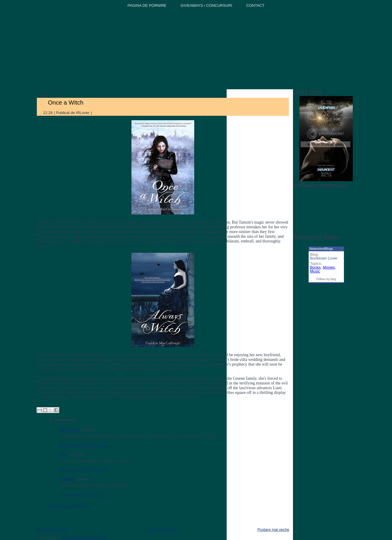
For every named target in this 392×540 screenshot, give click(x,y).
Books (315, 267)
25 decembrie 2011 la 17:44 (84, 470)
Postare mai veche (274, 530)
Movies (329, 267)
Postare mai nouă (52, 530)
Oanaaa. (68, 479)
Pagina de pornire (162, 530)
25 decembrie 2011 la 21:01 (84, 495)
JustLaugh (70, 430)
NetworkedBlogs (321, 249)
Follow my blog (326, 279)
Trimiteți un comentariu (67, 506)
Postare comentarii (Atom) (84, 538)
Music (315, 271)
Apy (64, 454)
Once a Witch (66, 103)
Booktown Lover (324, 258)
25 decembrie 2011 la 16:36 (84, 445)
